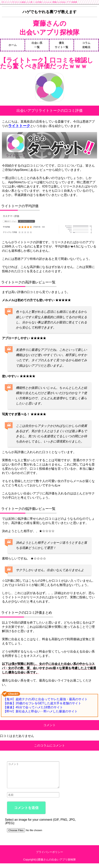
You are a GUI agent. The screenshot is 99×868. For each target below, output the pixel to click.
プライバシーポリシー (49, 857)
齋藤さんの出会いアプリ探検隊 (49, 28)
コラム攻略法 (86, 45)
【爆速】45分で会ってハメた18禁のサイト (33, 707)
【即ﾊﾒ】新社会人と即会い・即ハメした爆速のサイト (40, 711)
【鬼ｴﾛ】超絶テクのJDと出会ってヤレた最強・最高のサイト (45, 699)
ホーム (13, 45)
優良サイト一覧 (61, 45)
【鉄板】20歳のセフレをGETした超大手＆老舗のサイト (42, 703)
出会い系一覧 (37, 45)
